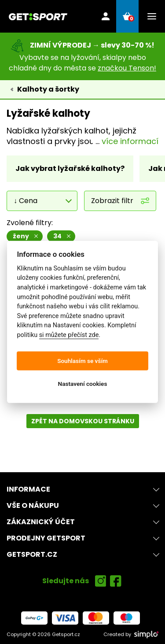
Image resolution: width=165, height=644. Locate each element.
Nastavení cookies (83, 384)
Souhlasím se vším (82, 361)
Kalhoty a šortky (48, 89)
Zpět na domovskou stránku (83, 421)
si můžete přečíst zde (69, 335)
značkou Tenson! (127, 68)
